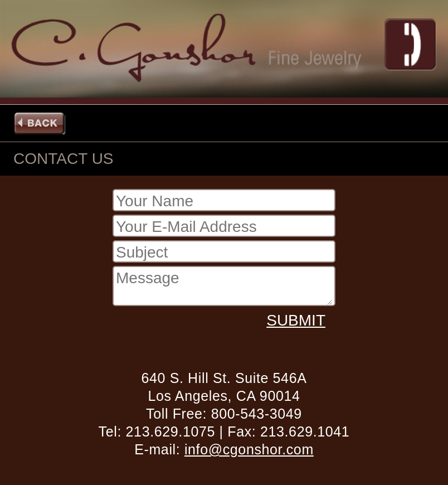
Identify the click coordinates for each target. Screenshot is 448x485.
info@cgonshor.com (249, 449)
